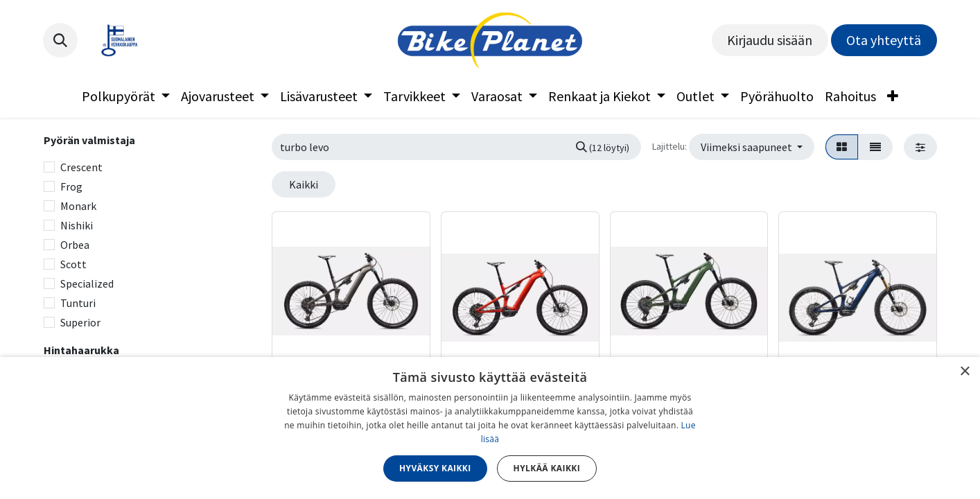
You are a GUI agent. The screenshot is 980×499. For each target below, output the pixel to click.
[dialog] (490, 428)
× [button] (964, 372)
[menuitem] (126, 96)
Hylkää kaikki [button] (547, 468)
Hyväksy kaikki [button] (435, 468)
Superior (80, 322)
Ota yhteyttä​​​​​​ (884, 40)
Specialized (87, 283)
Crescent (81, 167)
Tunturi (78, 303)
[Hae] (603, 147)
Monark (78, 206)
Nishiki (77, 225)
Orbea (75, 245)
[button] (60, 40)
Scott (73, 264)
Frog (71, 186)
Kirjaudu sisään (770, 40)
